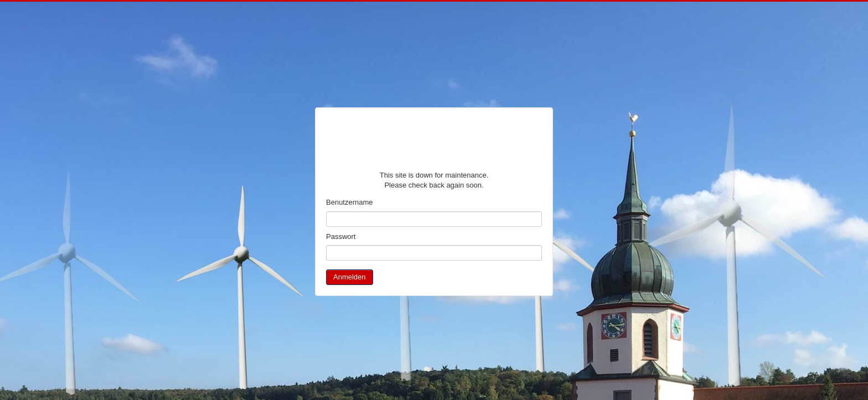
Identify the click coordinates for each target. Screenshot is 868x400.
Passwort (341, 237)
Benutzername (350, 202)
